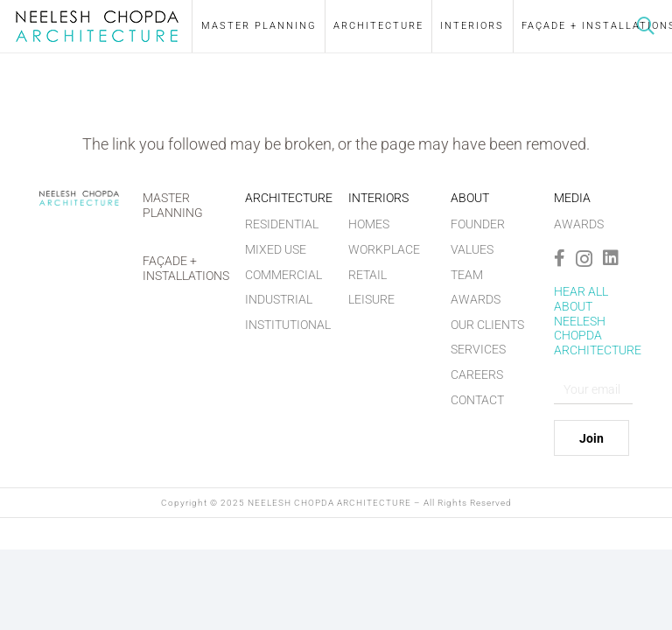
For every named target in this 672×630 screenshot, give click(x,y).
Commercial (283, 275)
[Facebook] (560, 258)
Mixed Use (276, 249)
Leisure (371, 299)
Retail (367, 275)
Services (478, 349)
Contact (477, 400)
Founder (478, 224)
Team (467, 275)
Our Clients (487, 325)
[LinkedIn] (611, 258)
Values (472, 249)
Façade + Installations (186, 268)
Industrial (279, 299)
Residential (282, 224)
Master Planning (173, 205)
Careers (477, 374)
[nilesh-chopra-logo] (97, 26)
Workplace (384, 249)
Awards (476, 299)
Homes (369, 224)
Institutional (288, 325)
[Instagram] (584, 259)
